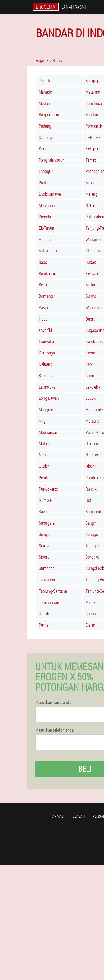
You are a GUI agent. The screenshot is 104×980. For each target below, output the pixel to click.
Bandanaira (48, 273)
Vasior (44, 307)
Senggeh (46, 534)
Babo (43, 262)
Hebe (43, 319)
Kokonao (46, 375)
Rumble (45, 500)
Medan (44, 103)
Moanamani (48, 432)
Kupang (45, 137)
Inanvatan (47, 341)
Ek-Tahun (47, 228)
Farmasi (57, 816)
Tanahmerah (49, 580)
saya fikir (46, 330)
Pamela (45, 217)
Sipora (44, 557)
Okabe (44, 466)
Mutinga (46, 444)
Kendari (45, 149)
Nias (42, 455)
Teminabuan (49, 602)
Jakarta (45, 80)
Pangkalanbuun (52, 160)
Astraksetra (48, 251)
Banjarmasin (49, 114)
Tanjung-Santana (53, 591)
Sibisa (44, 546)
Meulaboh (47, 205)
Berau (44, 285)
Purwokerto (48, 489)
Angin (44, 421)
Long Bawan (49, 398)
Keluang (46, 364)
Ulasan (79, 816)
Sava (43, 511)
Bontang (46, 296)
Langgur (46, 171)
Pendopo (46, 478)
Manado (45, 92)
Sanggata (47, 523)
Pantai (44, 183)
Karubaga (47, 353)
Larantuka (47, 387)
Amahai (45, 239)
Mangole (46, 409)
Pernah (45, 625)
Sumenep (47, 568)
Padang (45, 126)
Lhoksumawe (50, 194)
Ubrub (44, 613)
